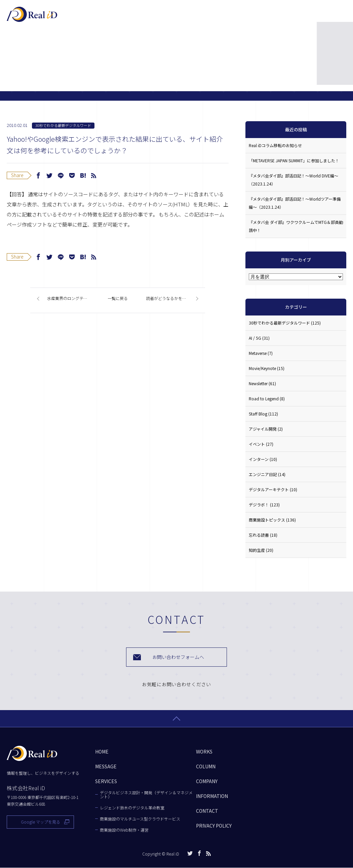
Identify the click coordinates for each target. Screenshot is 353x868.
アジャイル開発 (266, 429)
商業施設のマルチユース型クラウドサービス (140, 819)
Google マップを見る (41, 822)
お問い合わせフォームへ (178, 657)
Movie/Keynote (267, 368)
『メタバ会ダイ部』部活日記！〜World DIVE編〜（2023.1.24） (293, 180)
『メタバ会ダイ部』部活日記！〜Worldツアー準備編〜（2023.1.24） (295, 203)
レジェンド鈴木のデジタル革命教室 (132, 808)
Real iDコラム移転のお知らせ (275, 145)
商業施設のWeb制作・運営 (124, 830)
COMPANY (262, 18)
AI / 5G (259, 338)
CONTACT (207, 811)
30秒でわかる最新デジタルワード (63, 125)
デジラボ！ (264, 505)
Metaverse (261, 353)
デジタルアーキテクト (273, 489)
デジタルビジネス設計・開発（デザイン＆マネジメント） (146, 795)
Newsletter (262, 383)
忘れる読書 (263, 535)
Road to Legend (267, 398)
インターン (263, 459)
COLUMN (225, 18)
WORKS (192, 18)
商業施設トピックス (272, 520)
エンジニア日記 (267, 474)
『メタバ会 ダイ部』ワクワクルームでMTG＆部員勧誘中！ (296, 226)
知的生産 (261, 550)
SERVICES (156, 18)
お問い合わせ (319, 17)
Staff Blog (263, 414)
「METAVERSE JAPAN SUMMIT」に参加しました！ (294, 160)
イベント (261, 444)
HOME (102, 752)
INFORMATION (212, 796)
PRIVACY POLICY (214, 826)
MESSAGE (119, 18)
